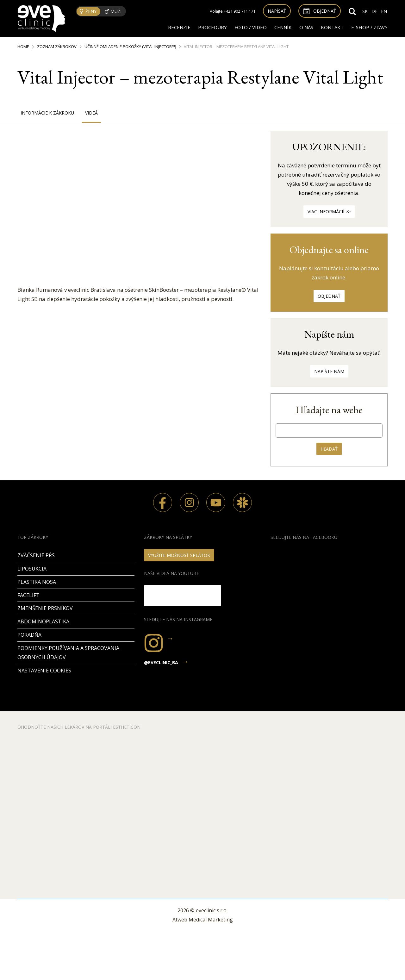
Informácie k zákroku (47, 113)
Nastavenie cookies (44, 671)
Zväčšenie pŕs (36, 555)
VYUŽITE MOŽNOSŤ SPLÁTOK (179, 555)
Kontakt (332, 27)
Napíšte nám (329, 371)
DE (374, 11)
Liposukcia (32, 569)
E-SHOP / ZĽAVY (369, 27)
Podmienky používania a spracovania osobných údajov (68, 653)
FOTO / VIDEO (251, 27)
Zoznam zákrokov (57, 47)
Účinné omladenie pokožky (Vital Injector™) (130, 47)
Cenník (283, 27)
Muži (116, 11)
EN (384, 11)
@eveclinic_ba (161, 662)
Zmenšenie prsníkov (45, 608)
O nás (306, 27)
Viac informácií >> (329, 212)
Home (23, 47)
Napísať (277, 11)
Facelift (28, 595)
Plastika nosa (37, 582)
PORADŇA (29, 635)
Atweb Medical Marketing (203, 920)
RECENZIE (179, 27)
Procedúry (212, 27)
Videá (91, 113)
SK (365, 11)
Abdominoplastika (43, 621)
